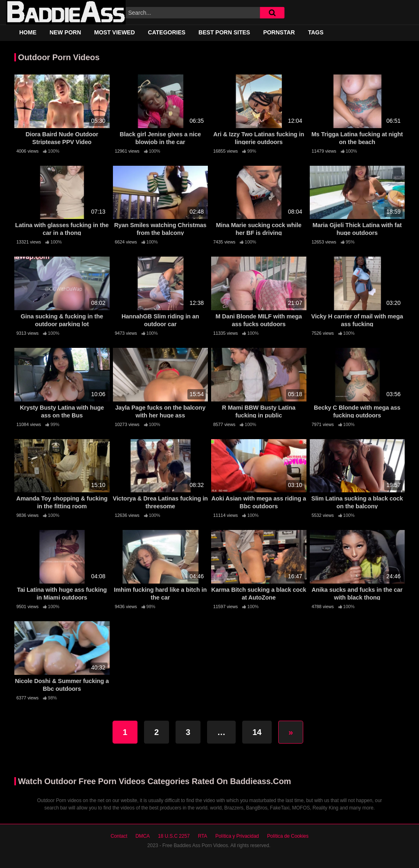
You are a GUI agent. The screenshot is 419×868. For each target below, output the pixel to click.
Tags (316, 32)
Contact (119, 836)
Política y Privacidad (237, 836)
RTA (203, 836)
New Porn (65, 32)
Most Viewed (115, 32)
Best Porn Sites (224, 32)
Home (28, 32)
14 (257, 732)
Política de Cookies (288, 836)
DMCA (143, 836)
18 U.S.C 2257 (174, 836)
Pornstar (279, 32)
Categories (167, 32)
